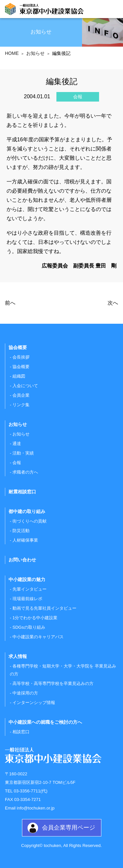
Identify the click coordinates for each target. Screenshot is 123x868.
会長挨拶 (21, 357)
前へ (10, 303)
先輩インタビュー (30, 589)
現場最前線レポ (27, 599)
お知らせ (21, 434)
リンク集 (21, 405)
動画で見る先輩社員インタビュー (44, 608)
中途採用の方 (25, 693)
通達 (17, 444)
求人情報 (18, 656)
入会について (25, 386)
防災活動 (21, 531)
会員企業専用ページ (69, 828)
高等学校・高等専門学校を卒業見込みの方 (53, 683)
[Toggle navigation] (112, 10)
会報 (17, 463)
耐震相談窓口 (22, 492)
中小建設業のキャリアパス (38, 637)
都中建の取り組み (27, 511)
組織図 (19, 376)
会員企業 (21, 395)
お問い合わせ (22, 560)
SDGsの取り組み (29, 627)
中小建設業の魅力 (27, 579)
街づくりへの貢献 (30, 521)
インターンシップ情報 (34, 703)
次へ (113, 303)
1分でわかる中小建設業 (35, 618)
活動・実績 (23, 453)
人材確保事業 (25, 540)
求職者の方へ (25, 472)
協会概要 (21, 367)
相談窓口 (21, 732)
